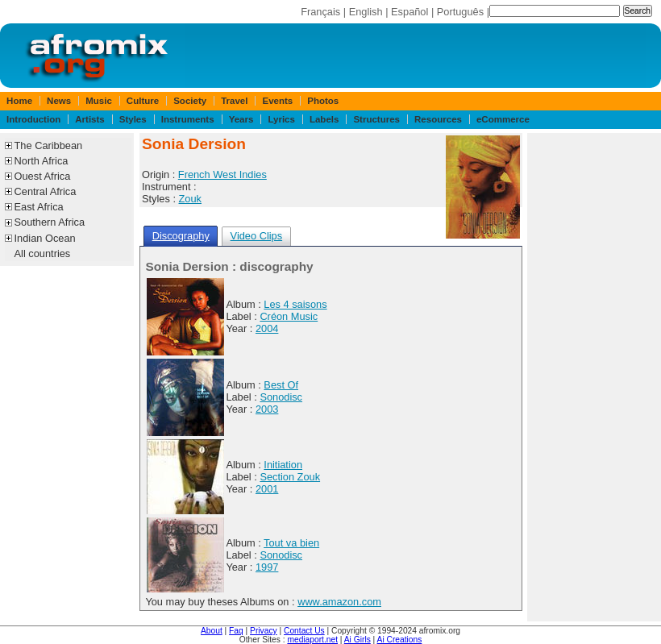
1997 (267, 567)
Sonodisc (281, 397)
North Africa (42, 161)
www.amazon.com (339, 602)
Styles (133, 119)
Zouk (190, 199)
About (212, 631)
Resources (438, 119)
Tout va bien (291, 543)
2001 (267, 489)
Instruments (188, 119)
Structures (376, 119)
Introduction (33, 119)
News (59, 101)
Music (99, 101)
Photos (323, 101)
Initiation (283, 465)
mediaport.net (312, 640)
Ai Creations (400, 640)
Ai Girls (358, 640)
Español (409, 12)
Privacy (264, 631)
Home (19, 101)
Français (320, 12)
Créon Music (289, 316)
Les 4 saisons (295, 304)
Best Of (281, 385)
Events (277, 101)
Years (241, 119)
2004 (267, 328)
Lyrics (281, 119)
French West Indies (222, 175)
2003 (267, 409)
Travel (234, 101)
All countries (43, 253)
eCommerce (503, 119)
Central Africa (46, 191)
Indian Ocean (45, 238)
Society (190, 101)
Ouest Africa (43, 176)
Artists (89, 119)
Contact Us (304, 631)
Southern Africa (50, 222)
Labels (324, 119)
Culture (143, 101)
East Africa (39, 207)
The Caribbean (49, 145)
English (366, 12)
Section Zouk (290, 477)
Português (460, 12)
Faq (236, 631)
